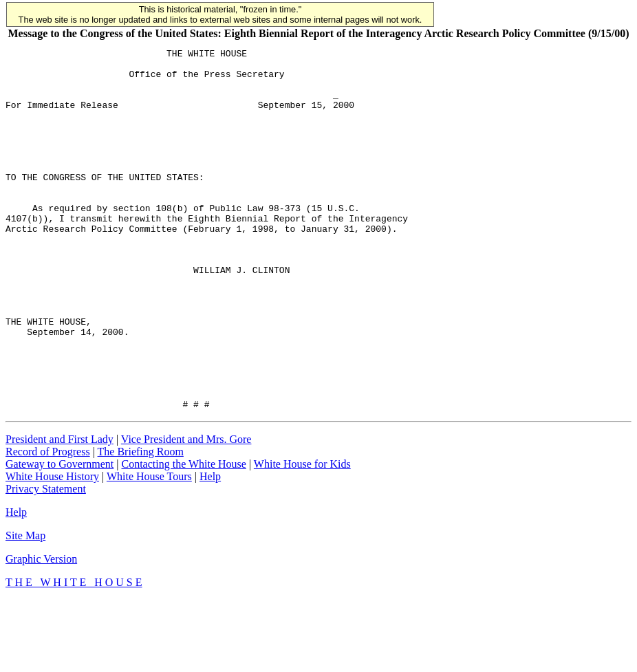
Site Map (25, 608)
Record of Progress (48, 524)
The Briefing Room (141, 524)
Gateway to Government (60, 536)
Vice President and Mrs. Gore (186, 511)
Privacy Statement (46, 561)
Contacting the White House (183, 536)
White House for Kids (302, 536)
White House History (52, 549)
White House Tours (149, 549)
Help (210, 549)
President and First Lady (60, 511)
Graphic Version (41, 631)
